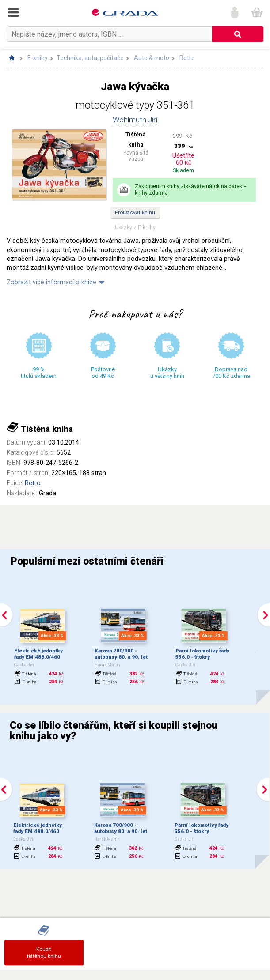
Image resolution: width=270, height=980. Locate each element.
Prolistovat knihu (135, 212)
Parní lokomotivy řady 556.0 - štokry (202, 654)
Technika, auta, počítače (90, 58)
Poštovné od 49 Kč (103, 373)
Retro (187, 58)
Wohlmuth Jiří (135, 120)
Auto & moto (152, 58)
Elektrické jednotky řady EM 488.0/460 (38, 654)
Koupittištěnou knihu (44, 953)
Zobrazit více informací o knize (51, 282)
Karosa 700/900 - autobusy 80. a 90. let (121, 654)
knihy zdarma (151, 193)
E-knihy (38, 58)
